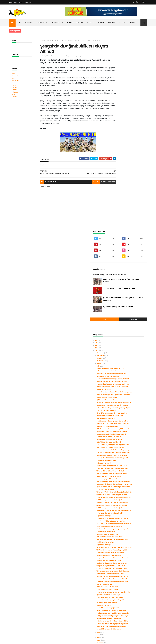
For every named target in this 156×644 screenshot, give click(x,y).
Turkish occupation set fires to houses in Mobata (25, 607)
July (121, 182)
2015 (120, 166)
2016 (120, 164)
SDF (19, 23)
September (124, 176)
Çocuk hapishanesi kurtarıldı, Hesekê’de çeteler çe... (129, 300)
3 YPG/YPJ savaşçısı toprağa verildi (131, 532)
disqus (96, 183)
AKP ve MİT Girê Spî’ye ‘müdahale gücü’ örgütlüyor (131, 240)
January (122, 581)
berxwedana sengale (49, 40)
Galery (123, 23)
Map (16, 2)
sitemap (14, 97)
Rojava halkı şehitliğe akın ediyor (130, 226)
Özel (13, 94)
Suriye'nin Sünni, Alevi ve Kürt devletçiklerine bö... (129, 462)
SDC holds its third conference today (21, 605)
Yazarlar (14, 90)
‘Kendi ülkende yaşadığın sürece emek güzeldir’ (130, 309)
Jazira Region (57, 23)
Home (11, 2)
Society (90, 23)
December (123, 168)
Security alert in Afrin (16, 612)
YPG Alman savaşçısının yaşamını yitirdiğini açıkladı (130, 483)
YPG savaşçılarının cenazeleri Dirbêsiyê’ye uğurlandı (129, 348)
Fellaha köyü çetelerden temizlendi (131, 195)
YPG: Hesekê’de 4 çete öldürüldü (130, 506)
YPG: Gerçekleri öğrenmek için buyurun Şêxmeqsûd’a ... (130, 222)
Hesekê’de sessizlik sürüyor (129, 425)
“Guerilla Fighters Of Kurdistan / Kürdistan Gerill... (130, 323)
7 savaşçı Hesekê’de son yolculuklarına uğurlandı (128, 313)
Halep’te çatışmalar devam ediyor (130, 509)
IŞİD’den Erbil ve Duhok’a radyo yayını (131, 516)
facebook (104, 183)
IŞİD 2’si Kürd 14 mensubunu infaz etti (132, 288)
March (122, 576)
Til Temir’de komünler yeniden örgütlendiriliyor (129, 247)
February (123, 578)
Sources (28, 2)
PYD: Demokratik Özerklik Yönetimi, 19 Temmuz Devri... (131, 270)
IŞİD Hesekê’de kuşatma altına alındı (131, 228)
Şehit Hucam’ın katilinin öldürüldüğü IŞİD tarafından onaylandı (135, 115)
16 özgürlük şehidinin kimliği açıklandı (131, 564)
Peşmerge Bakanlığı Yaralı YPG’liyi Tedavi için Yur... (130, 381)
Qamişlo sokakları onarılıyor (128, 439)
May (121, 570)
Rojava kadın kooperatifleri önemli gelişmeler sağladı (130, 393)
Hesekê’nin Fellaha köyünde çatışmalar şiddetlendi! (129, 199)
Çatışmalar (15, 92)
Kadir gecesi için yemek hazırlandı (130, 428)
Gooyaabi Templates (41, 641)
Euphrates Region (75, 23)
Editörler (14, 87)
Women (101, 23)
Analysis (112, 23)
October (123, 174)
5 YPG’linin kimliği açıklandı (128, 360)
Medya (14, 85)
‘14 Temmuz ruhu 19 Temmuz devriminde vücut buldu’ (129, 413)
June (122, 568)
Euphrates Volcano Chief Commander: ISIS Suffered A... (132, 496)
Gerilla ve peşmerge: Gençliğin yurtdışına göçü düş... (129, 540)
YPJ (122, 135)
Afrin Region (42, 23)
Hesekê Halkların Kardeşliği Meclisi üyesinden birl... (131, 512)
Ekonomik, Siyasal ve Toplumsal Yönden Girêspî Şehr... (130, 232)
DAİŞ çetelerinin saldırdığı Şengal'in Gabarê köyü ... (131, 544)
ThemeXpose (20, 641)
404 (13, 83)
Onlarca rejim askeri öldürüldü (129, 188)
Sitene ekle (15, 76)
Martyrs (29, 23)
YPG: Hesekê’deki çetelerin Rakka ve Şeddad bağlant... (132, 364)
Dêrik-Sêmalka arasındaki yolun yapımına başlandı (129, 421)
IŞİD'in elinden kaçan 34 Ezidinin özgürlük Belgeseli (130, 357)
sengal (68, 40)
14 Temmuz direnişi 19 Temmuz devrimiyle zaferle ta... (130, 445)
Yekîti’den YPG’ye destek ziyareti (130, 266)
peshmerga (61, 40)
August (122, 179)
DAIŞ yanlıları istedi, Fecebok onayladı (132, 281)
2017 (120, 161)
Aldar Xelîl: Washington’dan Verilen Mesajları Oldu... (131, 500)
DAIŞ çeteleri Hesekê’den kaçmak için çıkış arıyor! (131, 236)
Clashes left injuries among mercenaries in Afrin (24, 610)
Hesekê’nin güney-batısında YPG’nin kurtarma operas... (131, 218)
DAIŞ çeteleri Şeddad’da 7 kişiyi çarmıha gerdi (129, 278)
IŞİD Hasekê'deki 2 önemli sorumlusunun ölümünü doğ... (130, 352)
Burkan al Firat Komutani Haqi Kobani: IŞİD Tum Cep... (131, 491)
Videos (133, 23)
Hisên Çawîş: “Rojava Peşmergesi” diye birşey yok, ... (131, 292)
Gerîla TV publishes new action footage (21, 614)
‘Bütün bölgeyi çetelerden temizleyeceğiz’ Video (128, 435)
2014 (120, 584)
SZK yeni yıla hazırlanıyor (127, 503)
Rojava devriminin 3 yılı (127, 215)
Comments (139, 135)
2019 (120, 156)
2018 (120, 158)
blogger (88, 183)
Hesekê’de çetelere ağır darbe (129, 317)
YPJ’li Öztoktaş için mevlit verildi (130, 527)
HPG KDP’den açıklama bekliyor (129, 244)
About (21, 2)
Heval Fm (15, 78)
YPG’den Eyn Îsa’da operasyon (129, 255)
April (121, 573)
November (123, 171)
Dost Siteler (15, 81)
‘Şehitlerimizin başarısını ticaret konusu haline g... (129, 274)
